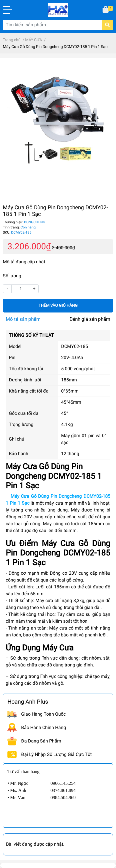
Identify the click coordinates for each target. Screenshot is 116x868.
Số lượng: (13, 276)
